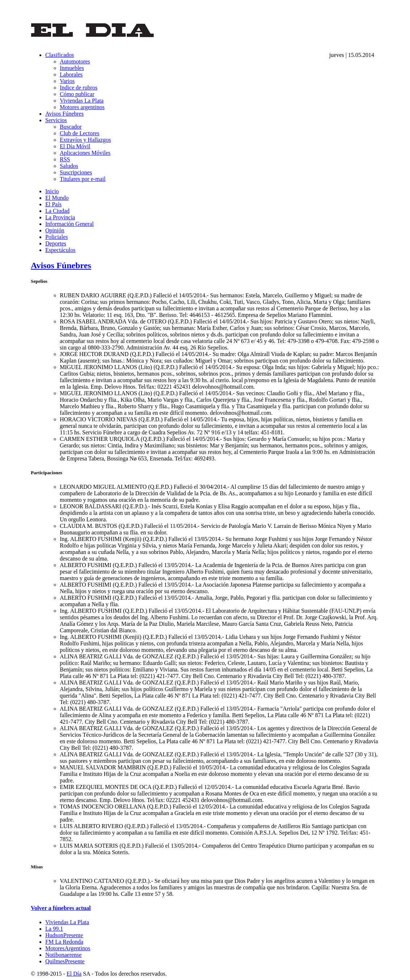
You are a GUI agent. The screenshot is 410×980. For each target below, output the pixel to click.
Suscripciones (76, 172)
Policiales (57, 237)
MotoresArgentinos (68, 948)
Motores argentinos (82, 107)
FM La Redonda (64, 942)
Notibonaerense (63, 955)
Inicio (52, 191)
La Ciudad (57, 211)
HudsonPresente (64, 935)
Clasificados (60, 55)
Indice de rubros (79, 88)
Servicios (56, 120)
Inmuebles (72, 68)
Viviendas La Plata (82, 101)
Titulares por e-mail (83, 179)
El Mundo (57, 198)
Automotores (75, 61)
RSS (65, 159)
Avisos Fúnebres (64, 114)
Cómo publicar (77, 94)
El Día (74, 974)
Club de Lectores (80, 133)
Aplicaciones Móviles (85, 153)
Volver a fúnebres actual (61, 908)
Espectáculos (60, 250)
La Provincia (60, 217)
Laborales (71, 75)
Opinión (55, 230)
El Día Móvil (75, 146)
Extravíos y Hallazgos (85, 140)
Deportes (56, 243)
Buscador (71, 127)
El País (53, 204)
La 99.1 (54, 929)
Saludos (69, 166)
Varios (67, 81)
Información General (70, 224)
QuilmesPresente (65, 961)
